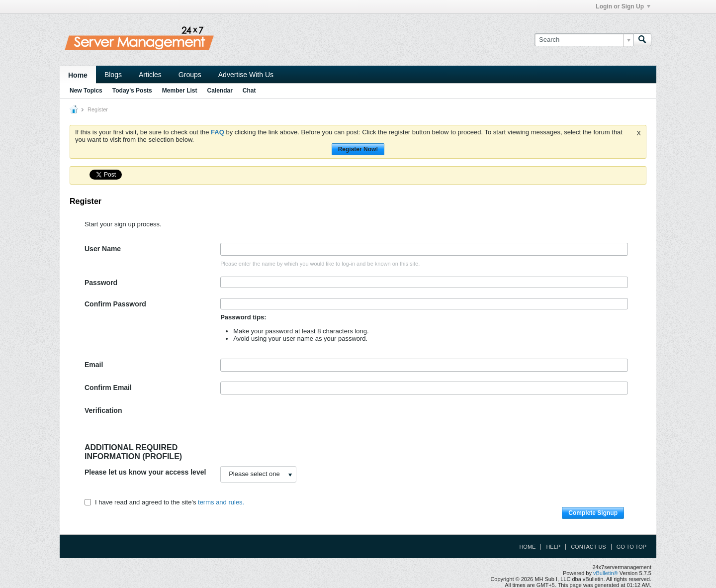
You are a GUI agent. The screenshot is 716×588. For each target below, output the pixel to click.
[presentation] (296, 424)
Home (78, 75)
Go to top (631, 547)
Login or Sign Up (623, 6)
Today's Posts (132, 91)
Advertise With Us (246, 75)
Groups (190, 75)
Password (101, 283)
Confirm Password (115, 304)
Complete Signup (593, 513)
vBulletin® (606, 573)
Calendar (220, 91)
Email (94, 365)
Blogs (113, 75)
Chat (249, 91)
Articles (150, 75)
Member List (180, 91)
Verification (103, 410)
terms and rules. (221, 502)
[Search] (584, 40)
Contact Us (588, 547)
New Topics (86, 91)
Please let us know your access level (145, 472)
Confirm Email (108, 388)
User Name (103, 249)
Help (553, 547)
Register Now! (358, 149)
